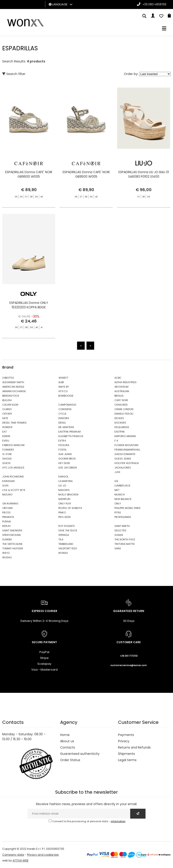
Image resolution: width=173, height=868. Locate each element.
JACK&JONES (123, 468)
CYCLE (62, 414)
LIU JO (62, 486)
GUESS (6, 463)
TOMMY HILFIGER (13, 548)
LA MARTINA (65, 481)
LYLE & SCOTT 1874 (14, 490)
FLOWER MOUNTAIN (126, 445)
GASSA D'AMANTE (125, 454)
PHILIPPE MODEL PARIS (127, 508)
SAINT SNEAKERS (12, 530)
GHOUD (7, 459)
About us (67, 741)
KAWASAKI (9, 481)
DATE (5, 418)
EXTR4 (62, 441)
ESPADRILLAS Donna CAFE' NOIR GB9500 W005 (86, 174)
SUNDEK (7, 539)
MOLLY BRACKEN (68, 495)
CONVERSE (65, 409)
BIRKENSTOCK (11, 396)
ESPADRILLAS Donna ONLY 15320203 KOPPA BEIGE (29, 311)
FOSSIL (63, 450)
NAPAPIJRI (64, 499)
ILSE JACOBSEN (68, 468)
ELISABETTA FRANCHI (71, 436)
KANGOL (63, 477)
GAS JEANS (65, 454)
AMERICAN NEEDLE (13, 387)
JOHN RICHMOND (13, 477)
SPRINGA (64, 535)
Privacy (124, 741)
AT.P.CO (63, 391)
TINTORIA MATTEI (125, 544)
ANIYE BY (64, 387)
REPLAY (7, 526)
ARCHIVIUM (121, 387)
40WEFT (63, 378)
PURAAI (7, 521)
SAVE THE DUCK (68, 530)
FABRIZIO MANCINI (13, 445)
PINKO (62, 512)
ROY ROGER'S (67, 526)
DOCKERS (120, 423)
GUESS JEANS (123, 459)
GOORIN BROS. (67, 459)
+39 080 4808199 (154, 4)
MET (117, 490)
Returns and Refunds (134, 747)
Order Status (70, 760)
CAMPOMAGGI (67, 405)
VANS (118, 548)
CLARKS (7, 409)
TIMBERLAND (66, 544)
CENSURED (121, 405)
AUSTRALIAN (122, 391)
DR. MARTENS (66, 427)
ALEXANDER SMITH (13, 382)
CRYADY (7, 414)
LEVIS (5, 486)
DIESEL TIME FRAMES (14, 423)
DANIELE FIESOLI (124, 414)
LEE (116, 481)
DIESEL (62, 423)
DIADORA (64, 418)
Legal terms (127, 760)
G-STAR (7, 454)
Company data (13, 855)
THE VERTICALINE (12, 544)
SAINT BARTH (122, 526)
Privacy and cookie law (43, 855)
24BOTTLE (8, 378)
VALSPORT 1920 (68, 548)
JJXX (117, 472)
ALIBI (61, 382)
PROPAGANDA (123, 517)
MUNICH (120, 495)
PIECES (6, 512)
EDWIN (6, 436)
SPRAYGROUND (11, 535)
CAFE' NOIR (121, 400)
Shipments (126, 754)
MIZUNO (7, 495)
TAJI (61, 539)
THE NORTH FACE (125, 539)
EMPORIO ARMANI (125, 436)
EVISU (6, 441)
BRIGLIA (119, 396)
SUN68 (119, 535)
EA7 (4, 432)
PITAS (118, 512)
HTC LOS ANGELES (13, 468)
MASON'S (64, 490)
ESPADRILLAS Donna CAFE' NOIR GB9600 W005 (29, 174)
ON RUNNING (10, 504)
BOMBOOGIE (66, 396)
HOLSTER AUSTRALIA (127, 463)
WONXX (63, 553)
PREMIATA (8, 517)
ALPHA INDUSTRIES (125, 382)
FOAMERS (8, 450)
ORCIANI (7, 508)
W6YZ (6, 553)
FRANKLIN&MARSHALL (127, 450)
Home (65, 735)
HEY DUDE (64, 463)
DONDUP (7, 427)
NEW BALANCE (123, 499)
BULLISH (7, 400)
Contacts (68, 747)
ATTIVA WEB (20, 860)
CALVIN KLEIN (10, 405)
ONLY (118, 504)
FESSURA (64, 445)
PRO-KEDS (65, 517)
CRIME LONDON (124, 409)
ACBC (118, 378)
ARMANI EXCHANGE (14, 391)
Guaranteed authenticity (80, 754)
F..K (116, 441)
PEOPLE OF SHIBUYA (70, 508)
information (118, 821)
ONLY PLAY (65, 504)
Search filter (14, 74)
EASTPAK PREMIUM (69, 432)
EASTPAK (120, 432)
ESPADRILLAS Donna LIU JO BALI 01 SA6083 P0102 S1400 (144, 174)
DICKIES (119, 418)
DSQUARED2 (122, 427)
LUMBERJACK (122, 486)
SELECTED (120, 530)
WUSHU (7, 557)
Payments (126, 735)
